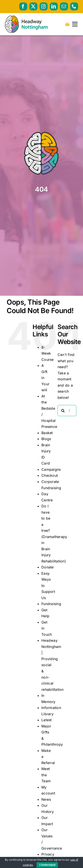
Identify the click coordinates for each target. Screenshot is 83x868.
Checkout (50, 475)
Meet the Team (46, 775)
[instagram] (44, 6)
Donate (47, 567)
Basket (47, 433)
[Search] (63, 411)
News (46, 799)
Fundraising (51, 604)
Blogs (46, 439)
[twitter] (33, 6)
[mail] (64, 6)
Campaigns (51, 469)
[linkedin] (54, 6)
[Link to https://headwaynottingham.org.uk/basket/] (67, 24)
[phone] (74, 6)
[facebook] (23, 6)
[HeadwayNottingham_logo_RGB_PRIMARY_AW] (26, 17)
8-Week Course (47, 353)
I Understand (47, 865)
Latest (46, 720)
